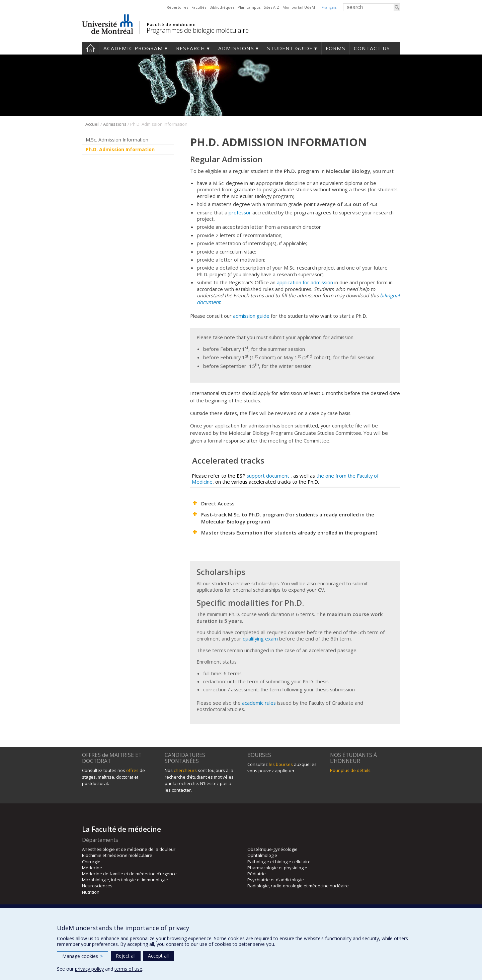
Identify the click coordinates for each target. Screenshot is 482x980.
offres (132, 770)
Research (191, 48)
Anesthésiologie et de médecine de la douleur (129, 849)
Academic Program (133, 48)
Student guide (290, 48)
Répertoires (177, 7)
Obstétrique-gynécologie (272, 849)
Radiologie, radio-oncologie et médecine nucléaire (298, 886)
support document (268, 476)
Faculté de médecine (171, 24)
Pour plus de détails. (351, 770)
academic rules (259, 703)
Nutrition (91, 892)
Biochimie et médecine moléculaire (117, 855)
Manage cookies (83, 956)
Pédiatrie (257, 874)
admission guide (251, 316)
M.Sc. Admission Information (117, 140)
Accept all (158, 956)
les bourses (281, 764)
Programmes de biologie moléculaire (197, 30)
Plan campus (249, 7)
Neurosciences (97, 886)
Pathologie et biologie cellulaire (279, 862)
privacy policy (89, 969)
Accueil (92, 124)
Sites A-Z (271, 7)
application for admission (305, 282)
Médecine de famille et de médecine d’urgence (129, 874)
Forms (336, 48)
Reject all (126, 956)
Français (329, 7)
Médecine (92, 868)
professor (240, 212)
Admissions (236, 48)
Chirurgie (91, 862)
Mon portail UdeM (299, 7)
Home (91, 48)
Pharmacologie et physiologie (277, 868)
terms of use (128, 969)
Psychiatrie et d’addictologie (276, 880)
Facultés (199, 7)
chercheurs (185, 770)
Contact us (372, 48)
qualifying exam (260, 639)
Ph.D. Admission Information (120, 149)
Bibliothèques (222, 7)
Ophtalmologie (262, 855)
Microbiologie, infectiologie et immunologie (125, 880)
